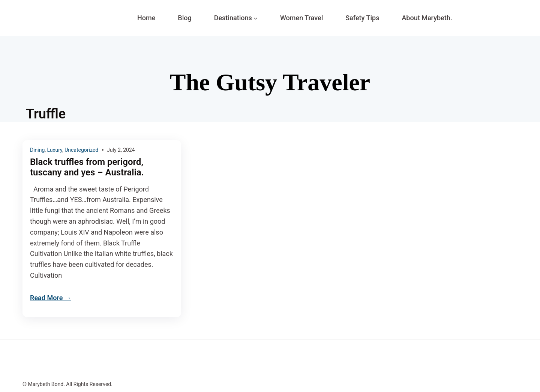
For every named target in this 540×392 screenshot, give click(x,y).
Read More (46, 298)
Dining (37, 150)
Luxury (55, 150)
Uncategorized (81, 150)
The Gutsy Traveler (270, 82)
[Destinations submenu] (256, 18)
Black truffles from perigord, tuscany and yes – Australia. (87, 167)
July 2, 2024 (121, 150)
